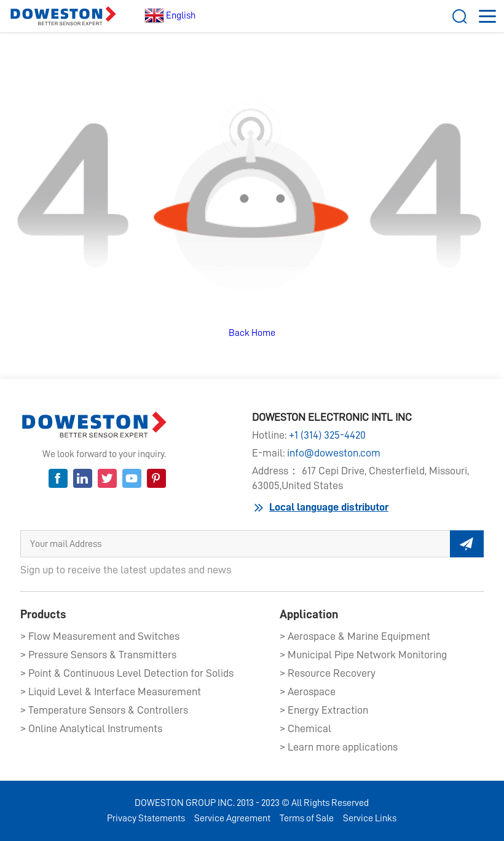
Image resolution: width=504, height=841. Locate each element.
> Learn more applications (339, 747)
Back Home (252, 333)
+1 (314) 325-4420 (327, 435)
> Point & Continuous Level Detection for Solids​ (127, 673)
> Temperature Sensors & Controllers (104, 710)
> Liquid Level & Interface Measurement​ (111, 692)
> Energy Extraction (324, 710)
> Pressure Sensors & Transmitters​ (98, 655)
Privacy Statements (146, 818)
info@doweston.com (334, 453)
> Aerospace (308, 692)
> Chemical (305, 728)
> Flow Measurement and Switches (100, 636)
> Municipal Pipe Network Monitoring (363, 655)
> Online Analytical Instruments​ (91, 728)
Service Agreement (232, 818)
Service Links (370, 818)
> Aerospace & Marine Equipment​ (355, 636)
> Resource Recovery (328, 673)
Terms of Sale (307, 818)
